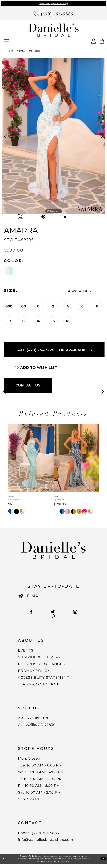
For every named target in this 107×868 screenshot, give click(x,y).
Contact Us (28, 385)
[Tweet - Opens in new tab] (20, 217)
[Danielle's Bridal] (54, 30)
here (67, 865)
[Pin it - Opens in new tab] (43, 217)
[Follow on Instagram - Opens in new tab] (76, 612)
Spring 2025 (35, 51)
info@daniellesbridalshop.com (47, 844)
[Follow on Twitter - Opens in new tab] (53, 612)
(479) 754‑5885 (47, 837)
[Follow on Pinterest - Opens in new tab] (53, 617)
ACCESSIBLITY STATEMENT (44, 679)
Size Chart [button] (80, 290)
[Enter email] (54, 596)
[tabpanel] (54, 136)
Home (10, 51)
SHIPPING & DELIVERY (40, 657)
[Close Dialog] (3, 863)
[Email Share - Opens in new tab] (65, 217)
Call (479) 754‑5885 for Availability (54, 350)
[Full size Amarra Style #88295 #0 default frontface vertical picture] (54, 136)
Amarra (21, 51)
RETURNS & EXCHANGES (42, 665)
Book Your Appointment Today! (54, 4)
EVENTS (26, 650)
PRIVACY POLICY (34, 672)
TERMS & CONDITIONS (40, 686)
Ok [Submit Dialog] (103, 863)
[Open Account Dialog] (93, 41)
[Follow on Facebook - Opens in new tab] (31, 612)
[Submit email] (23, 598)
